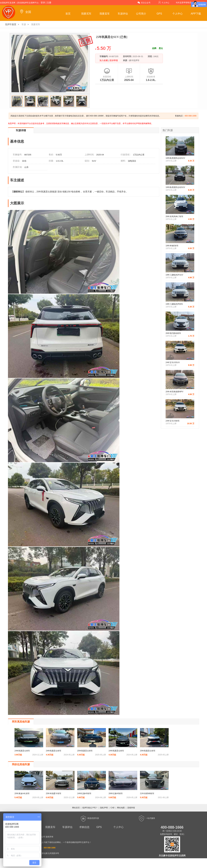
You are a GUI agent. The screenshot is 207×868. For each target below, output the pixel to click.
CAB (112, 808)
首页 (68, 14)
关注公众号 (144, 2)
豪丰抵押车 (134, 60)
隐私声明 (104, 808)
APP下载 (196, 14)
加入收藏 (104, 60)
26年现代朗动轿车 (173, 333)
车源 (24, 24)
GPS (159, 14)
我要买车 (86, 14)
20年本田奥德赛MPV (174, 392)
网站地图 (121, 808)
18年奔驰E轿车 (172, 246)
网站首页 (76, 808)
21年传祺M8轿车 (147, 793)
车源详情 (21, 130)
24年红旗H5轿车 (84, 793)
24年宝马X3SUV (173, 362)
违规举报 (131, 808)
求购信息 (84, 827)
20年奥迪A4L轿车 (22, 793)
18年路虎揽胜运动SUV (175, 158)
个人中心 (164, 2)
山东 (26, 167)
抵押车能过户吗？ (90, 808)
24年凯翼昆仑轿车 (22, 751)
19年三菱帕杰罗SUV (174, 275)
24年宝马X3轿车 (173, 421)
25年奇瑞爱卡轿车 (54, 793)
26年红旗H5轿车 (116, 793)
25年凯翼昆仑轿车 (85, 751)
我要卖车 (105, 14)
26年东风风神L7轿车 (174, 216)
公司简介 (141, 14)
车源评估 (123, 14)
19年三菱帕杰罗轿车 (174, 304)
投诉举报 (113, 60)
